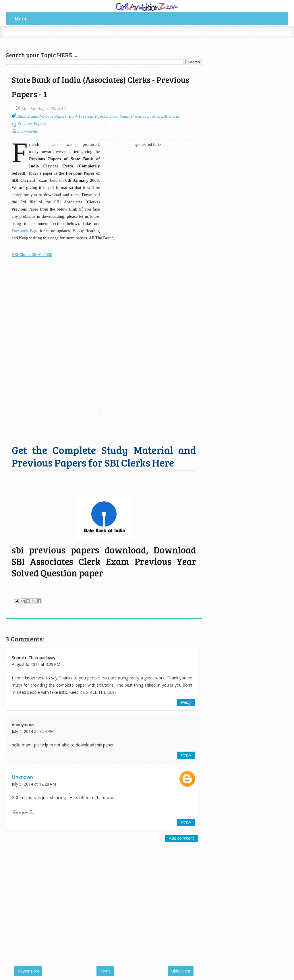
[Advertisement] (73, 41)
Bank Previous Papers (88, 116)
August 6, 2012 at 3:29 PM (36, 664)
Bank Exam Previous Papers (42, 116)
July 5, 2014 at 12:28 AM (34, 784)
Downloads (119, 116)
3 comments (28, 131)
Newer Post (28, 971)
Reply (186, 702)
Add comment (181, 838)
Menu (21, 18)
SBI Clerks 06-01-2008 (32, 255)
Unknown (22, 777)
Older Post (181, 971)
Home (105, 971)
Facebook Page (25, 231)
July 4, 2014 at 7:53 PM (33, 731)
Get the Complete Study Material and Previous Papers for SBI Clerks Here (104, 456)
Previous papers (145, 116)
